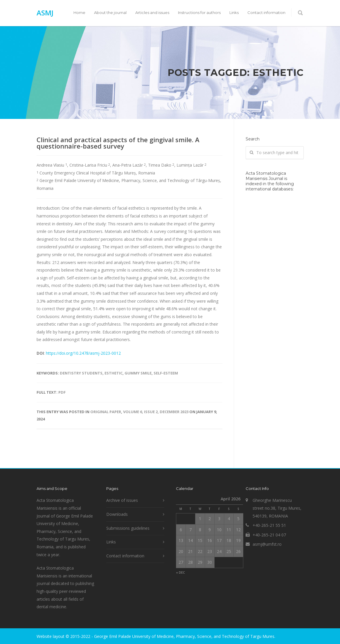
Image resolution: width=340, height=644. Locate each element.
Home (79, 13)
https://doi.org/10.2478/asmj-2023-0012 (83, 353)
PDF (62, 392)
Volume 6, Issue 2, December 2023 (156, 412)
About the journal (110, 13)
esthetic (114, 373)
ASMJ (45, 13)
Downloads (117, 514)
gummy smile (138, 373)
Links (234, 13)
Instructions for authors (199, 13)
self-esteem (166, 373)
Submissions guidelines (128, 528)
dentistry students (81, 373)
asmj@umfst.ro (267, 544)
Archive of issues (122, 500)
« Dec (180, 572)
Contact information (266, 13)
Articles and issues (152, 13)
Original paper (106, 412)
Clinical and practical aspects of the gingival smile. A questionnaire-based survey (118, 143)
